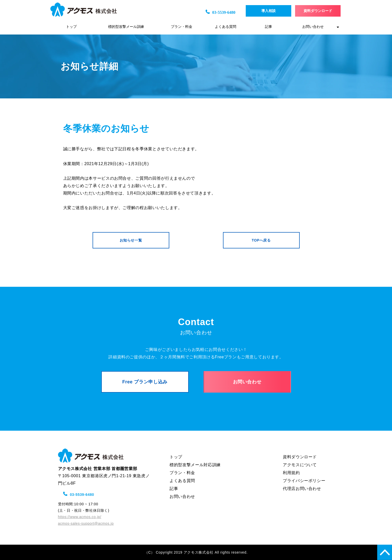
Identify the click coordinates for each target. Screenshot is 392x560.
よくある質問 (226, 27)
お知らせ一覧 (131, 240)
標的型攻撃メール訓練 (126, 27)
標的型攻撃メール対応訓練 (195, 465)
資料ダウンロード (318, 11)
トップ (71, 27)
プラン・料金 (182, 27)
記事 (268, 27)
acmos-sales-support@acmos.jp (86, 523)
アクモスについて (300, 465)
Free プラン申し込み (145, 382)
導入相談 (272, 11)
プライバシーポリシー (304, 481)
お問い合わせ (313, 27)
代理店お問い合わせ (302, 489)
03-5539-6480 (224, 12)
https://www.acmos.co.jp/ (80, 517)
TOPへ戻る (261, 240)
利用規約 (291, 473)
